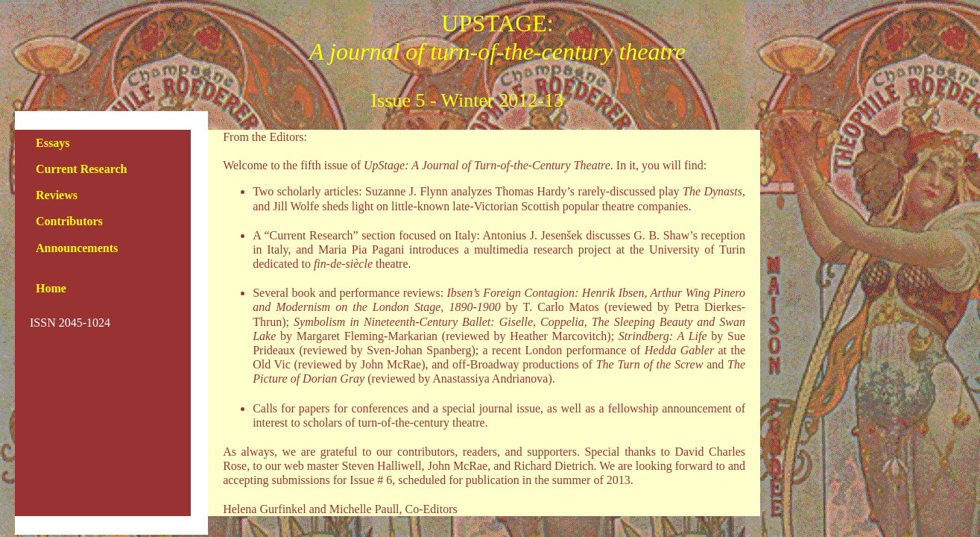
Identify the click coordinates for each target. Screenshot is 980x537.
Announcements (77, 248)
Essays (53, 143)
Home (51, 288)
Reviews (57, 195)
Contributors (69, 221)
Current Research (82, 169)
